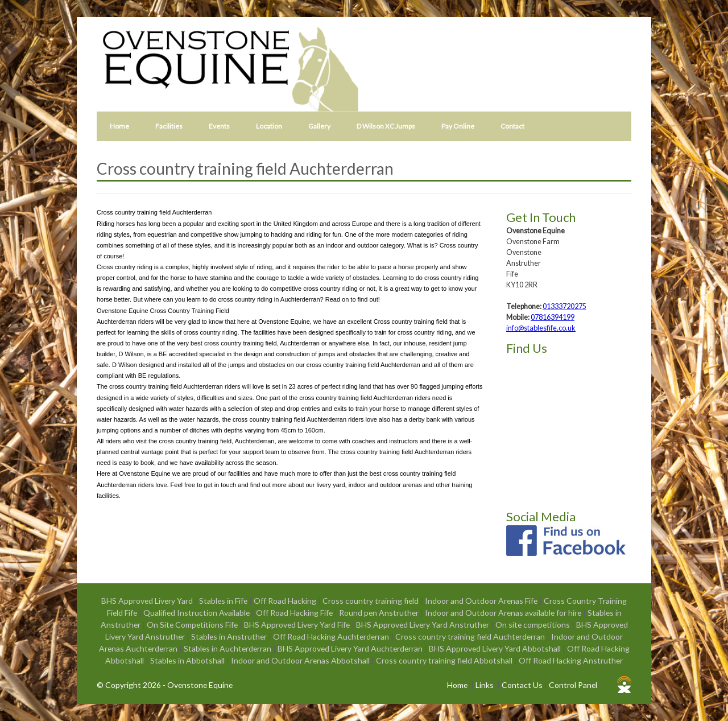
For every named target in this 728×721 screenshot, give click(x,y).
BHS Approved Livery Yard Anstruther (423, 625)
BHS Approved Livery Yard (148, 601)
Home (119, 126)
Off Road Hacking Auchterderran (332, 636)
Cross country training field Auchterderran (471, 636)
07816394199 (553, 317)
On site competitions (533, 625)
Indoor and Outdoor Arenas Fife (482, 601)
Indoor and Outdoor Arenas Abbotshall (301, 660)
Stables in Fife (224, 601)
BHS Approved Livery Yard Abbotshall (496, 648)
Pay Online (458, 126)
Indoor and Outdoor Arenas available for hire (504, 613)
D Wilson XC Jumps (386, 126)
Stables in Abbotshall (188, 660)
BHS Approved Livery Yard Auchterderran (351, 648)
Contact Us (522, 685)
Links (485, 685)
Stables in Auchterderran (228, 648)
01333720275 (564, 306)
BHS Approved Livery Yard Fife (298, 625)
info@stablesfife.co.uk (541, 328)
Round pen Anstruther (380, 613)
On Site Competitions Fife (193, 625)
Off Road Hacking (286, 601)
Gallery (319, 126)
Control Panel (573, 685)
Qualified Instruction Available (197, 613)
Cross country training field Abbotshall (445, 660)
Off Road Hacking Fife (295, 613)
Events (219, 126)
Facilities (169, 126)
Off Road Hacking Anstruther (571, 660)
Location (269, 126)
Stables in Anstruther (230, 636)
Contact (512, 126)
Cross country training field (371, 601)
